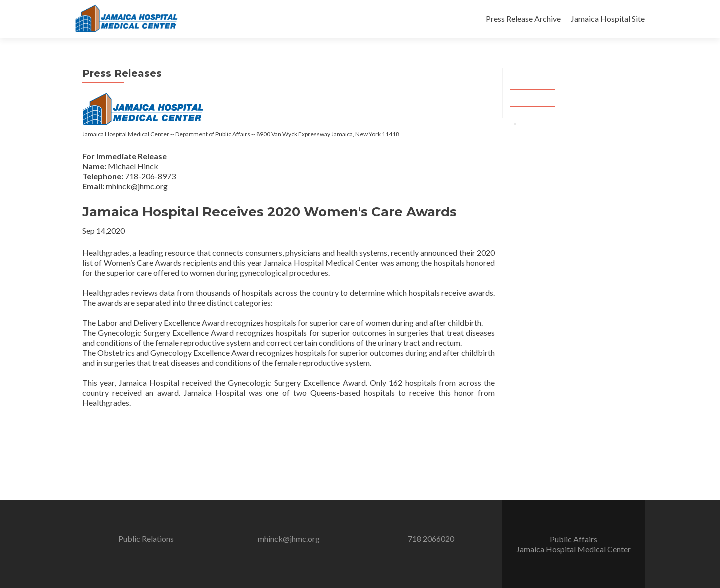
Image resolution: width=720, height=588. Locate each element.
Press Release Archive (523, 19)
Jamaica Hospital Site (608, 19)
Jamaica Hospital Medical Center (574, 549)
